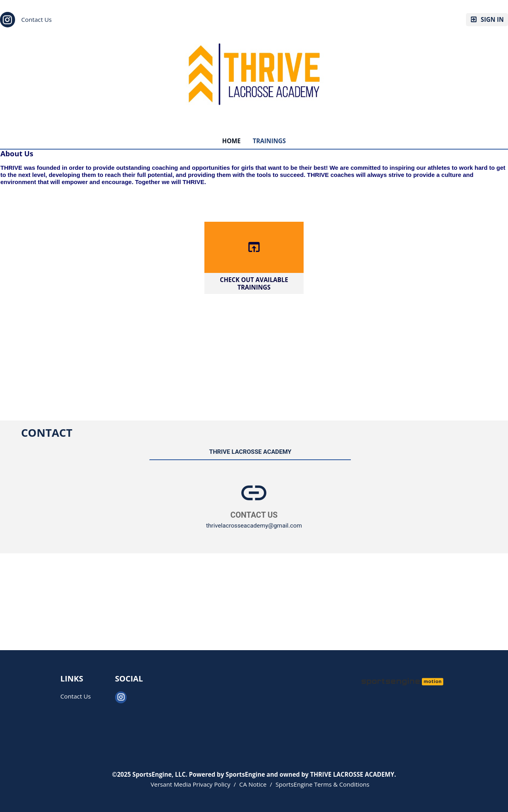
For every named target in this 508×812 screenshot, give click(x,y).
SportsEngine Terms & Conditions (322, 784)
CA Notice (253, 784)
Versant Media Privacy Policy (191, 784)
